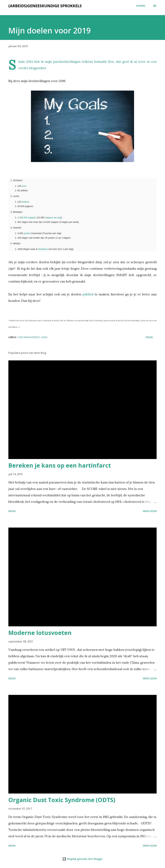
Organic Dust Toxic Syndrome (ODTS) (62, 800)
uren (24, 186)
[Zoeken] (141, 6)
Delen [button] (149, 337)
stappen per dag (53, 218)
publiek (88, 294)
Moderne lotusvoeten (40, 633)
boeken (25, 202)
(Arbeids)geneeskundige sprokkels (45, 6)
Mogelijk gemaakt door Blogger (82, 859)
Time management (29, 337)
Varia (44, 337)
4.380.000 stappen (27, 218)
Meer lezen (150, 511)
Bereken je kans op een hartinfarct (60, 465)
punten (27, 233)
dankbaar (43, 249)
